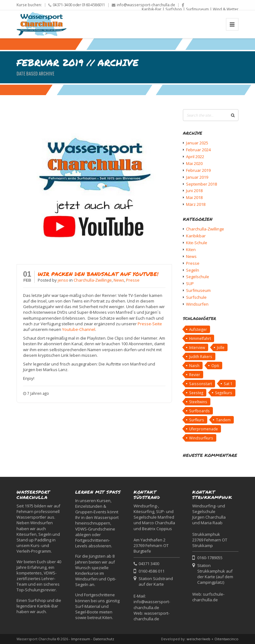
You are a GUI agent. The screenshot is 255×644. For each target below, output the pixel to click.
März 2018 (196, 204)
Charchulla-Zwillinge (93, 280)
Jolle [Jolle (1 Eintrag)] (221, 347)
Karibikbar (196, 236)
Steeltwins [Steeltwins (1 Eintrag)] (198, 402)
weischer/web (199, 639)
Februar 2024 (198, 150)
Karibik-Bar (152, 9)
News (119, 280)
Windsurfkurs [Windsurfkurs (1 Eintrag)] (201, 438)
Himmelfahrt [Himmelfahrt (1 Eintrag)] (200, 338)
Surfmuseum (197, 9)
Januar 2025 (197, 143)
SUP (190, 283)
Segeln (193, 270)
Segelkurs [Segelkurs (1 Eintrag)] (224, 393)
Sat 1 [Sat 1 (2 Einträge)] (228, 384)
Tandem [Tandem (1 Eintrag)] (223, 420)
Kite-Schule (197, 243)
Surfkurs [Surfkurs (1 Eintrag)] (197, 420)
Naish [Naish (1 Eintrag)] (194, 366)
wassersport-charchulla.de (152, 616)
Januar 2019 (197, 177)
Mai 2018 (194, 197)
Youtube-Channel (79, 329)
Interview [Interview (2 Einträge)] (197, 347)
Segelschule (198, 277)
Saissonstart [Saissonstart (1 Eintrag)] (201, 384)
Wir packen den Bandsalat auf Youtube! (98, 274)
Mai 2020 (194, 163)
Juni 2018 (194, 191)
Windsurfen (197, 304)
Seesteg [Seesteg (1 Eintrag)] (196, 393)
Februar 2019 (198, 170)
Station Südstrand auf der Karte (156, 581)
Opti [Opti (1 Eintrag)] (215, 366)
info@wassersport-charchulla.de (146, 5)
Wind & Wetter (226, 9)
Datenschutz (104, 639)
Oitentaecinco (226, 639)
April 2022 (195, 157)
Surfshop (174, 9)
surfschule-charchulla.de (208, 597)
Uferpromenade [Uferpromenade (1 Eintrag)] (204, 429)
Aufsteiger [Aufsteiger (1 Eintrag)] (198, 329)
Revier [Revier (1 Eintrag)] (195, 375)
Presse (133, 280)
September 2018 (201, 184)
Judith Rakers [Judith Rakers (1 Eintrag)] (201, 356)
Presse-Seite (150, 324)
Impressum (81, 639)
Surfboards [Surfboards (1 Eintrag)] (199, 411)
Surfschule (196, 297)
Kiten (191, 249)
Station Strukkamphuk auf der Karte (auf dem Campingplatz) (215, 574)
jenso (64, 280)
